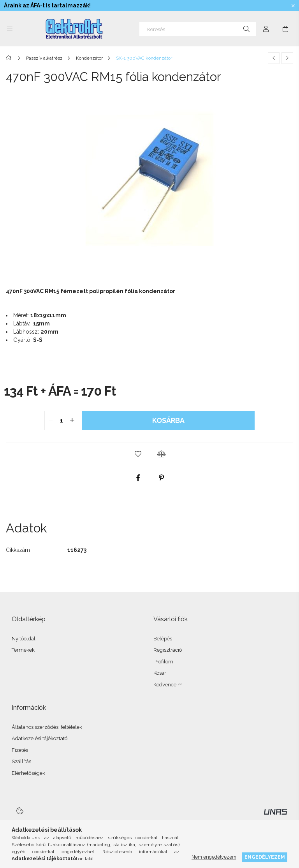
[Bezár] (293, 6)
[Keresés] (198, 29)
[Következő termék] (287, 58)
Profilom (163, 662)
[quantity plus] (72, 421)
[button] (138, 454)
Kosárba (168, 420)
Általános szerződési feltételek (47, 727)
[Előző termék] (274, 58)
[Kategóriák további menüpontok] (10, 29)
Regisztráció (168, 650)
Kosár (160, 673)
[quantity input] (61, 421)
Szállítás (21, 761)
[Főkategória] (10, 58)
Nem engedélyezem (214, 857)
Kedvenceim (168, 685)
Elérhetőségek (28, 773)
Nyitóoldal (24, 639)
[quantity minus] (51, 421)
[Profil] (266, 29)
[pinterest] (161, 478)
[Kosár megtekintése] (285, 29)
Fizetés (20, 750)
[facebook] (138, 478)
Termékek (23, 650)
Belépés (163, 639)
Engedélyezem (265, 857)
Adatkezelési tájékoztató (40, 738)
